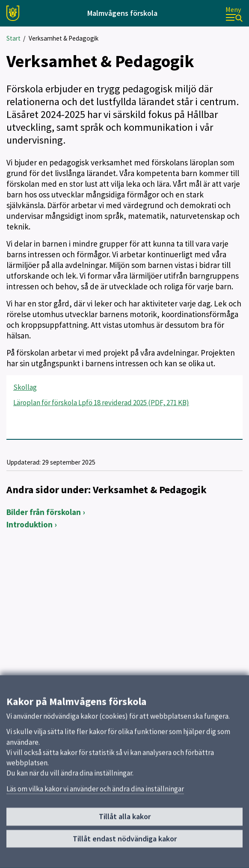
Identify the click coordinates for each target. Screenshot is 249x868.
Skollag (25, 387)
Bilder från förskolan (44, 512)
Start (13, 38)
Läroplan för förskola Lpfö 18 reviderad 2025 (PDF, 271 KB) (101, 403)
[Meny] (234, 13)
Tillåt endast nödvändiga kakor (125, 842)
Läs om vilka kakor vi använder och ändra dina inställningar (95, 792)
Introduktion (30, 524)
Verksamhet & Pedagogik (64, 38)
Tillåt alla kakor (125, 819)
